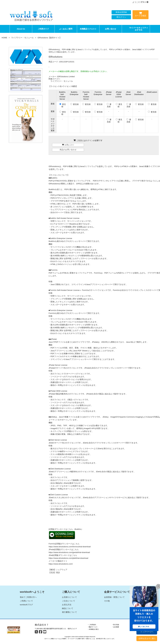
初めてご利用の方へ (28, 597)
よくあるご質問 (66, 29)
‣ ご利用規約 (92, 625)
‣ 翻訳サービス (93, 627)
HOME (4, 38)
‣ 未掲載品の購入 (94, 629)
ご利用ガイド (43, 29)
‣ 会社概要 (116, 627)
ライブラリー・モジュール (22, 38)
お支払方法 (67, 605)
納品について (68, 608)
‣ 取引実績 (116, 625)
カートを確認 (141, 15)
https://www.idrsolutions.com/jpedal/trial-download (69, 552)
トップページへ (147, 632)
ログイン (121, 17)
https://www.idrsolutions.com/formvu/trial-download (70, 547)
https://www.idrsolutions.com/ (61, 564)
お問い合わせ (111, 29)
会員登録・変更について (114, 597)
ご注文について (68, 601)
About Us (21, 29)
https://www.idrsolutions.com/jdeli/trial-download (68, 558)
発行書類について (69, 612)
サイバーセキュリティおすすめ (139, 29)
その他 (107, 601)
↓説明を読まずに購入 (147, 638)
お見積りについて (69, 597)
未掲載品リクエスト (88, 29)
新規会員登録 (121, 12)
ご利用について (26, 601)
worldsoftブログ (26, 605)
